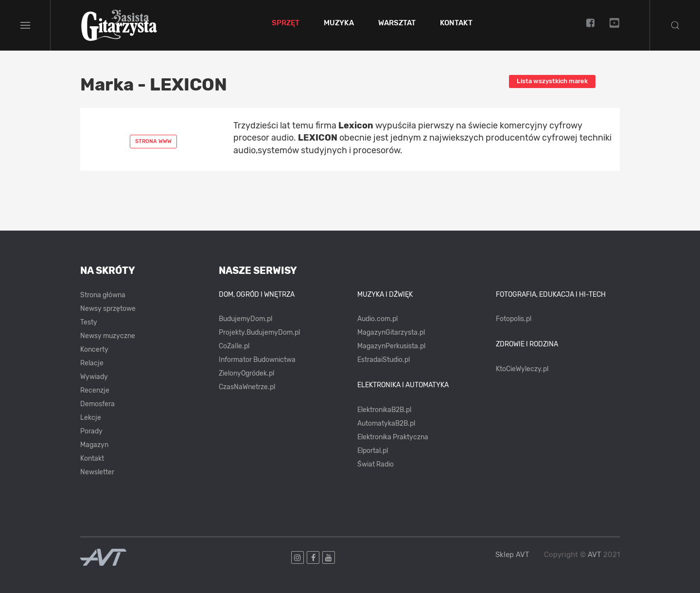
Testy (89, 322)
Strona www (153, 141)
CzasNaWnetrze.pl (247, 387)
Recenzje (95, 390)
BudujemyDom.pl (245, 319)
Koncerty (94, 350)
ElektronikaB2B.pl (384, 410)
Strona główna (103, 295)
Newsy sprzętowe (108, 309)
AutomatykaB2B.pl (386, 423)
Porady (91, 431)
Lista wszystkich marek (552, 81)
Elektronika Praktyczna (393, 437)
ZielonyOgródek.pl (246, 373)
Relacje (92, 363)
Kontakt (456, 23)
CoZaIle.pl (234, 346)
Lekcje (91, 418)
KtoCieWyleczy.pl (522, 369)
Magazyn (94, 445)
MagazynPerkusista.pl (391, 346)
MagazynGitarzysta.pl (391, 332)
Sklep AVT (512, 555)
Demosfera (97, 404)
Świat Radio (376, 464)
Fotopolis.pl (514, 319)
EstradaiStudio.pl (384, 360)
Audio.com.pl (377, 319)
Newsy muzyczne (108, 336)
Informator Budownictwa (257, 360)
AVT (595, 555)
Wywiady (94, 377)
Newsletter (97, 472)
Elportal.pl (373, 451)
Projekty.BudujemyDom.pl (259, 332)
